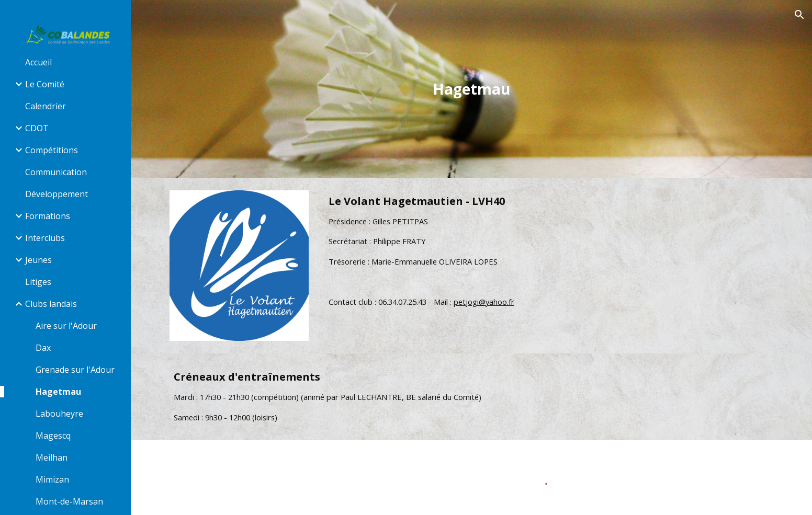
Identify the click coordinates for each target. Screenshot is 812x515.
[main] (471, 89)
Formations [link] (48, 216)
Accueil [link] (38, 62)
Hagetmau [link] (58, 392)
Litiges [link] (38, 282)
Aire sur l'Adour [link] (66, 326)
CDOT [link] (37, 128)
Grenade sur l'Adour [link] (75, 370)
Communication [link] (56, 172)
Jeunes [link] (38, 260)
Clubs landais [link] (51, 304)
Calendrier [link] (46, 106)
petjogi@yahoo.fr (484, 302)
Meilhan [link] (52, 457)
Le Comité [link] (45, 84)
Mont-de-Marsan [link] (69, 501)
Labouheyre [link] (59, 414)
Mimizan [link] (52, 479)
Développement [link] (57, 194)
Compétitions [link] (52, 150)
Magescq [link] (53, 436)
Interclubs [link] (45, 238)
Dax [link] (43, 348)
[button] (799, 15)
